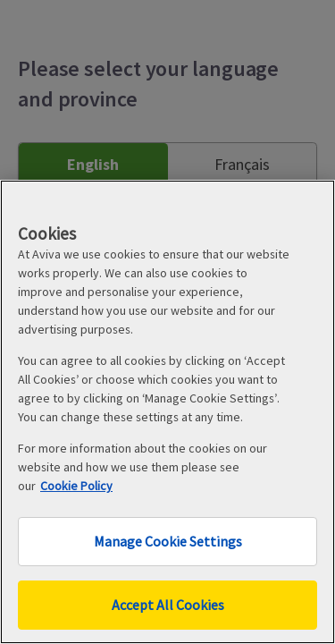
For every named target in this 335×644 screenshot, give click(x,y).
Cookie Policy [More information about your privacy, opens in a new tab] (76, 486)
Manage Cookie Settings (168, 541)
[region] (167, 412)
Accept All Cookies (168, 605)
